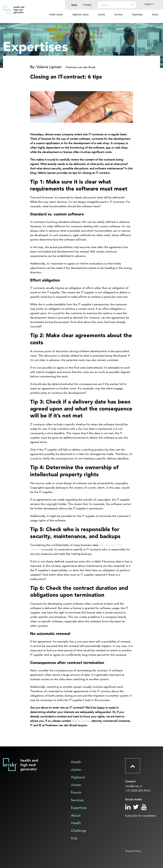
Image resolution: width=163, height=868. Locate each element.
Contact (87, 5)
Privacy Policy (133, 851)
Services (119, 15)
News (74, 5)
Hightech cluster (81, 15)
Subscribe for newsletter (141, 816)
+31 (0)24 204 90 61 (138, 790)
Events (102, 15)
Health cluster (56, 15)
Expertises (137, 15)
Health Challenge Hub (79, 831)
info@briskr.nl (134, 786)
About (155, 15)
